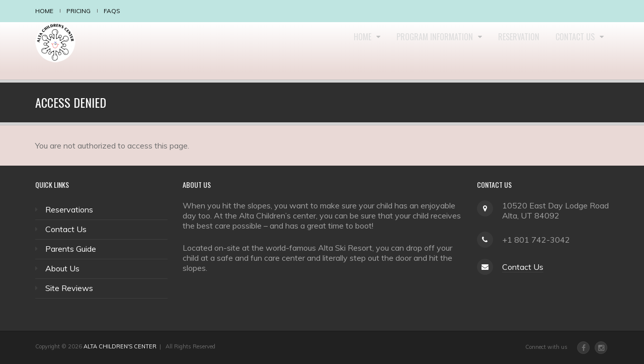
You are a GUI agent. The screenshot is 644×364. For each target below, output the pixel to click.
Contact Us (574, 51)
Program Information (422, 51)
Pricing (78, 11)
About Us (62, 268)
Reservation (511, 51)
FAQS (112, 11)
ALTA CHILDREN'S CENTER (120, 346)
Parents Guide (71, 249)
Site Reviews (69, 288)
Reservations (69, 209)
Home (44, 11)
